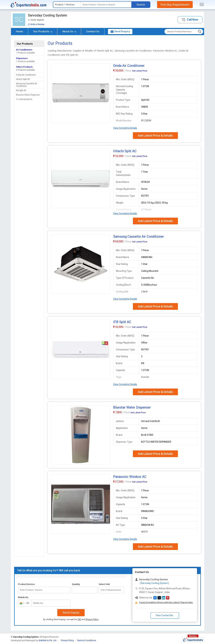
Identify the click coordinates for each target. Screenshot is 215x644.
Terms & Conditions (86, 640)
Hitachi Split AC (23, 79)
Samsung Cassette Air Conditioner (26, 85)
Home (19, 31)
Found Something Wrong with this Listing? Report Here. (166, 602)
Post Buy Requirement (175, 5)
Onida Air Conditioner (26, 75)
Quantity (76, 584)
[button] (190, 20)
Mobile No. (23, 597)
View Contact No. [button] (165, 615)
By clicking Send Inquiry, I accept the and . (71, 619)
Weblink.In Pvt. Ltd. (48, 640)
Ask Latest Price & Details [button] (155, 135)
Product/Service (26, 584)
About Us (69, 31)
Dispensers (22, 58)
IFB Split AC (21, 90)
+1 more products (24, 99)
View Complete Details (125, 128)
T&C (79, 619)
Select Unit (104, 584)
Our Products (43, 31)
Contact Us (93, 31)
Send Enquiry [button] (120, 31)
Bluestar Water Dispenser (28, 95)
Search (141, 5)
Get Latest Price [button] (140, 71)
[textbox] (106, 5)
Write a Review (36, 24)
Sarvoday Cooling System (47, 15)
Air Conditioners (24, 50)
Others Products (24, 67)
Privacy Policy (92, 619)
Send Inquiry (71, 613)
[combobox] (24, 603)
